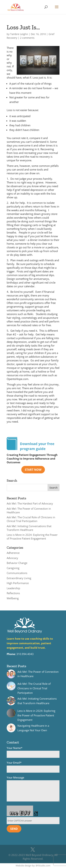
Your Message (33, 789)
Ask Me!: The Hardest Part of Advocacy (30, 503)
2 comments (27, 38)
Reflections (13, 593)
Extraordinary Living (19, 578)
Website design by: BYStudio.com (33, 866)
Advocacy (12, 558)
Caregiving (13, 568)
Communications (17, 573)
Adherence (13, 553)
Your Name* (33, 752)
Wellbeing (13, 598)
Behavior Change (17, 563)
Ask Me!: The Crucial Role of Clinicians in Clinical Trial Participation (31, 519)
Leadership (13, 588)
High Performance (18, 583)
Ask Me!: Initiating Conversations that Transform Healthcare (29, 528)
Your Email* (33, 767)
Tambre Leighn (19, 34)
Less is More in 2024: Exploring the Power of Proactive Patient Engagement (32, 537)
